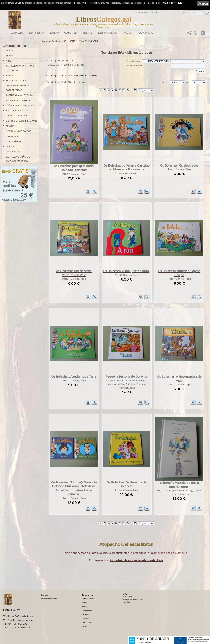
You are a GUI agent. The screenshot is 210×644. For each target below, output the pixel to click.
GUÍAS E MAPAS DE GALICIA (20, 105)
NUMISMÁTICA (13, 141)
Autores (70, 33)
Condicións (87, 622)
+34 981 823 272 (18, 624)
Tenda (53, 33)
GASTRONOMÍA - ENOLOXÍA (20, 95)
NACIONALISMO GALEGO (19, 131)
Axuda (128, 33)
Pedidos (85, 619)
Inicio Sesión (141, 12)
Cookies (126, 602)
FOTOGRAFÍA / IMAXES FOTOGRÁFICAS (18, 88)
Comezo (17, 33)
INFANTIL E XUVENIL (17, 116)
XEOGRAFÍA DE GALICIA (18, 100)
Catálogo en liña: (15, 46)
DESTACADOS (107, 33)
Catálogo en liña (60, 41)
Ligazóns (127, 594)
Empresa (36, 33)
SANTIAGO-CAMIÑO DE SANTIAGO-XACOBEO (18, 159)
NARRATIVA (12, 136)
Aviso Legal (128, 597)
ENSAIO (10, 75)
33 (135, 90)
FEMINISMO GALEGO (17, 81)
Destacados (87, 611)
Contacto (146, 33)
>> (146, 90)
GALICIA (9, 51)
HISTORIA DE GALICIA (17, 111)
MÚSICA (10, 126)
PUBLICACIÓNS (14, 152)
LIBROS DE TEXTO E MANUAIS (22, 121)
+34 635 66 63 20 (19, 627)
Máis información (173, 3)
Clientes (85, 615)
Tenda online (88, 595)
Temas (87, 33)
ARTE (9, 61)
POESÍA (10, 147)
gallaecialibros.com (49, 599)
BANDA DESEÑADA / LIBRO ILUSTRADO (20, 68)
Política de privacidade (132, 599)
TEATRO (10, 56)
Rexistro (155, 12)
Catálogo (52, 75)
